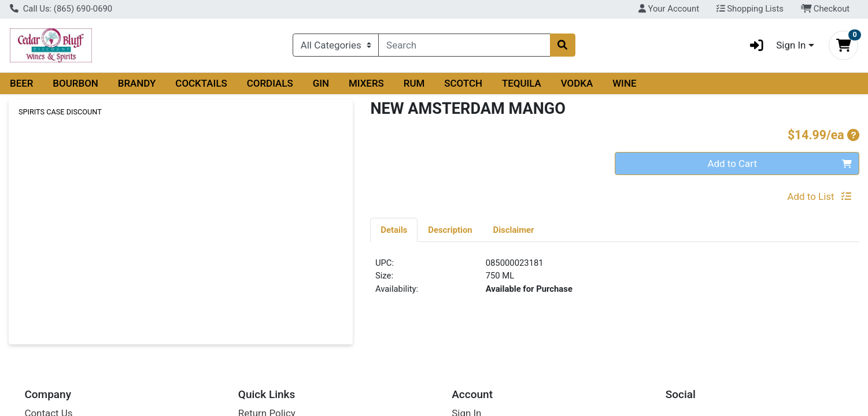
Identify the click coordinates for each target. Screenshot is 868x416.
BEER (22, 83)
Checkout (825, 9)
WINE (624, 83)
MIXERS (366, 83)
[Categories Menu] (336, 45)
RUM (414, 83)
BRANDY (137, 83)
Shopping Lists (750, 9)
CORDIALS (270, 83)
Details (394, 230)
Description (450, 230)
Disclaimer (514, 230)
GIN (321, 83)
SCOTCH (463, 83)
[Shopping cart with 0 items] (843, 45)
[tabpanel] (615, 281)
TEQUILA (522, 83)
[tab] (394, 229)
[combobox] (464, 45)
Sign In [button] (774, 45)
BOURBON (75, 83)
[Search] (464, 45)
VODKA (577, 83)
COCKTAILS (201, 83)
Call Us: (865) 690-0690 (61, 9)
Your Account (669, 9)
